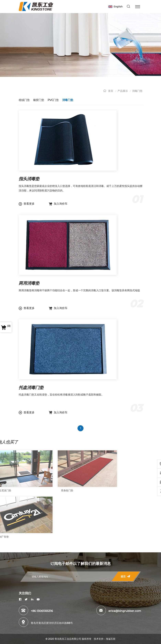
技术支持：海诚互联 (105, 639)
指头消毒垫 (33, 179)
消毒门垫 (142, 91)
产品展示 (127, 91)
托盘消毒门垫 (35, 388)
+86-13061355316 (42, 611)
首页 (115, 91)
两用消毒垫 (33, 283)
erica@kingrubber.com (125, 611)
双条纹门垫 (7, 490)
